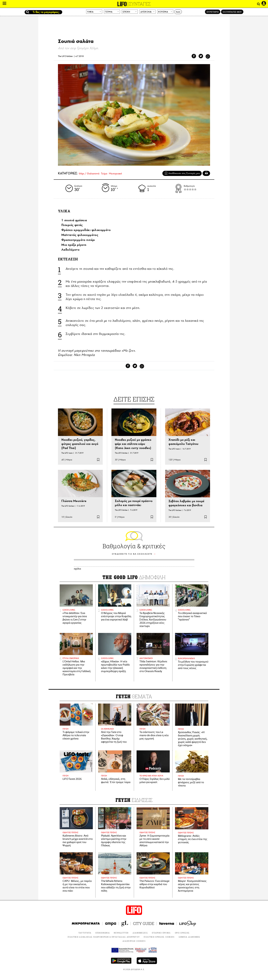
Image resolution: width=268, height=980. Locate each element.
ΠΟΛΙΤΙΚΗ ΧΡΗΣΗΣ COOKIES (159, 937)
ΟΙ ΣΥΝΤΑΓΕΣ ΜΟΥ (232, 12)
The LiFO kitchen (66, 56)
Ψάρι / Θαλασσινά (89, 174)
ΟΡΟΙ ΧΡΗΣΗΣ (182, 933)
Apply (178, 12)
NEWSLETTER (121, 933)
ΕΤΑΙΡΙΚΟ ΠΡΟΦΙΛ (161, 933)
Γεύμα (104, 174)
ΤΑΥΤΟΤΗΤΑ (85, 933)
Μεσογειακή (115, 174)
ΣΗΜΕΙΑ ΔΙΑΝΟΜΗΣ (189, 937)
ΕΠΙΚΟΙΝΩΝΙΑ (103, 933)
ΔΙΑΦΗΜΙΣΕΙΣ (140, 933)
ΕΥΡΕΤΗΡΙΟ (213, 12)
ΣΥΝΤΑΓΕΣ (140, 4)
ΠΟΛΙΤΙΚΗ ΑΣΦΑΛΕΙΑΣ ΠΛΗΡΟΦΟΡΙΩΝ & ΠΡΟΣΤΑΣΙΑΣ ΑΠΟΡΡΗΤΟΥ (104, 937)
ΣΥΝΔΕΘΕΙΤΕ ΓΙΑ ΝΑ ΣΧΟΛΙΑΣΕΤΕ (132, 554)
